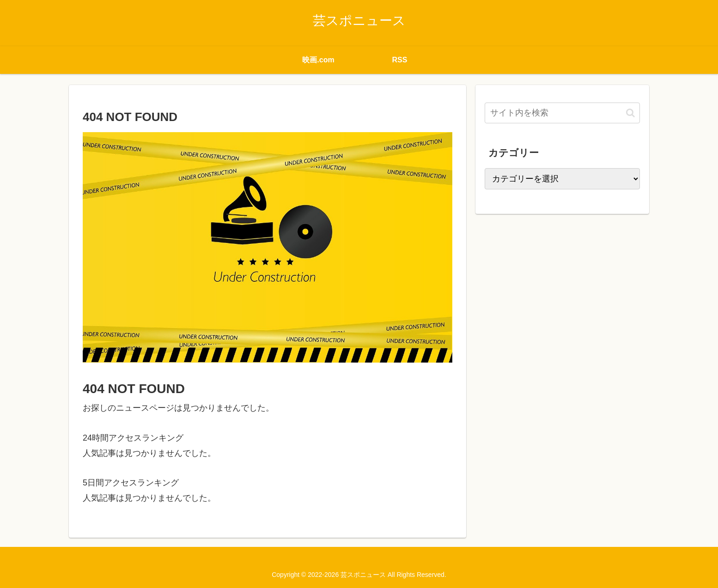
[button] (630, 113)
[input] (562, 113)
